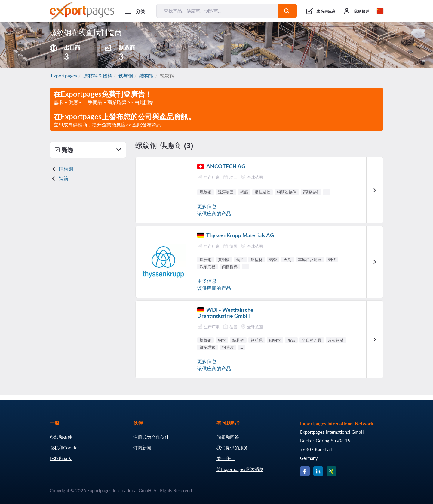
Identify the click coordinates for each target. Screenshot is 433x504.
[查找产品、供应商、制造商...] (217, 11)
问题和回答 (228, 437)
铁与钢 (126, 76)
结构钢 (146, 76)
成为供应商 (326, 11)
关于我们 (226, 458)
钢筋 (63, 178)
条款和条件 (61, 437)
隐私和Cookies (65, 448)
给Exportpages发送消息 (240, 469)
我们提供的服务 (232, 448)
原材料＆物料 (98, 76)
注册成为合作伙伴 (151, 437)
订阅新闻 (142, 448)
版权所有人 (61, 458)
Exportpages (64, 76)
